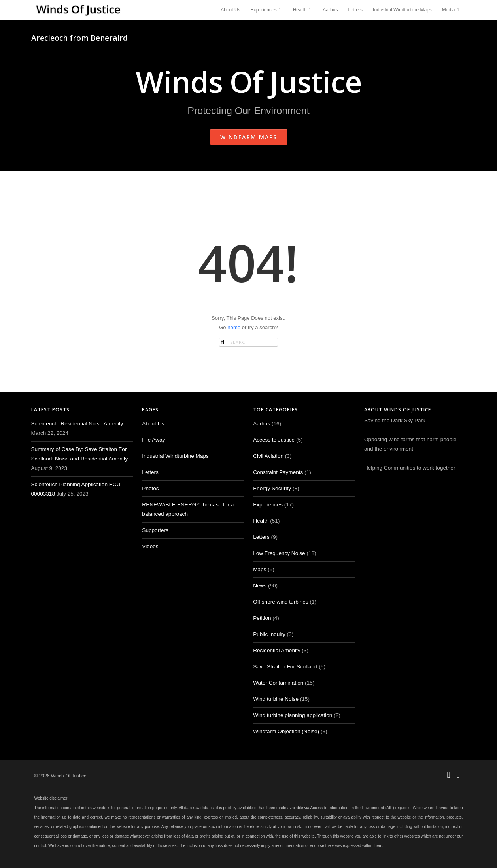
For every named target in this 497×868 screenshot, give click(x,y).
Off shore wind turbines (281, 602)
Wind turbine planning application (293, 715)
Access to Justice (274, 440)
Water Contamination (278, 683)
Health (303, 10)
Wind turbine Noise (276, 699)
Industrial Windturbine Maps (402, 10)
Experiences (267, 10)
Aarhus (330, 10)
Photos (150, 488)
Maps (260, 569)
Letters (355, 10)
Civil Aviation (268, 456)
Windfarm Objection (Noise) (286, 731)
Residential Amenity (277, 650)
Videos (150, 546)
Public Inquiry (269, 634)
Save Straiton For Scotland (285, 667)
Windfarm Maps (249, 137)
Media (452, 10)
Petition (262, 618)
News (260, 586)
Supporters (155, 530)
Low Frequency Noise (279, 553)
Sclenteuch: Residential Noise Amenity (77, 424)
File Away (153, 440)
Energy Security (272, 488)
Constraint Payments (278, 472)
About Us (230, 10)
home (234, 327)
